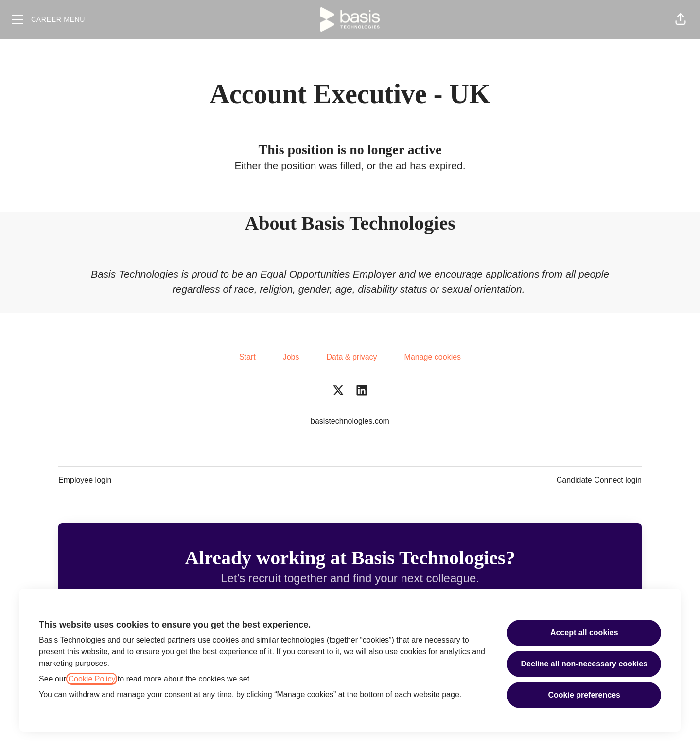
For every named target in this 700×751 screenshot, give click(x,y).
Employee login (85, 480)
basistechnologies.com (350, 421)
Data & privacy (352, 357)
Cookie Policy (92, 679)
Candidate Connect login (599, 480)
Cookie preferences (584, 695)
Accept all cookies (584, 633)
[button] (681, 19)
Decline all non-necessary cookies (584, 664)
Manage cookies (433, 357)
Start (247, 357)
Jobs (291, 357)
